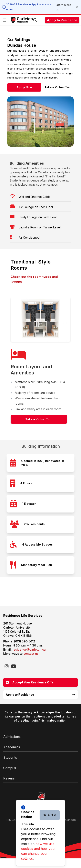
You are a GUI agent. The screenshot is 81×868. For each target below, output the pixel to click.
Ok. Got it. (50, 815)
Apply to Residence (62, 20)
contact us (31, 654)
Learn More (63, 7)
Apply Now (24, 87)
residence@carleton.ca (29, 649)
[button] (5, 20)
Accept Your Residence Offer (30, 682)
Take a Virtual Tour (58, 87)
